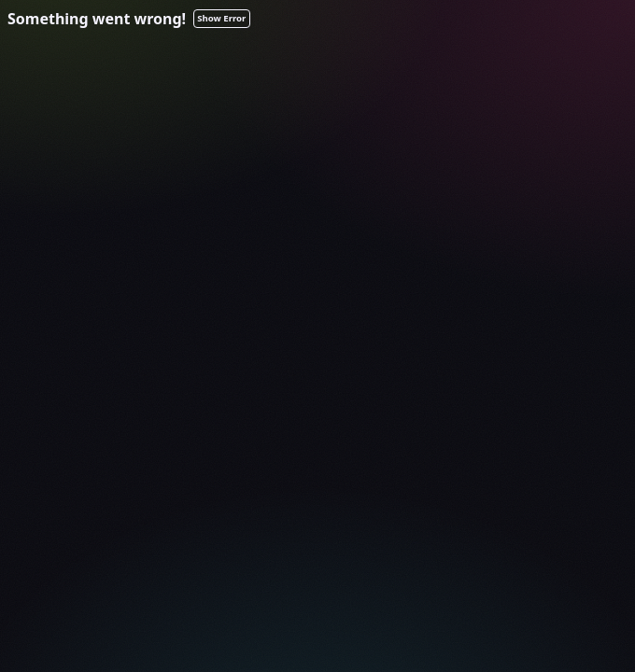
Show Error (221, 18)
